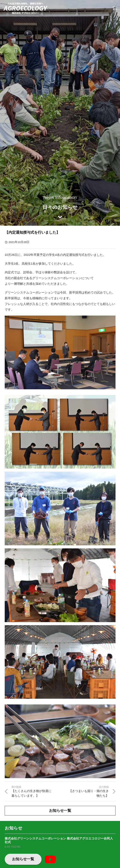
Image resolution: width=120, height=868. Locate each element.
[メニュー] (115, 8)
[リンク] (25, 8)
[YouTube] (50, 859)
